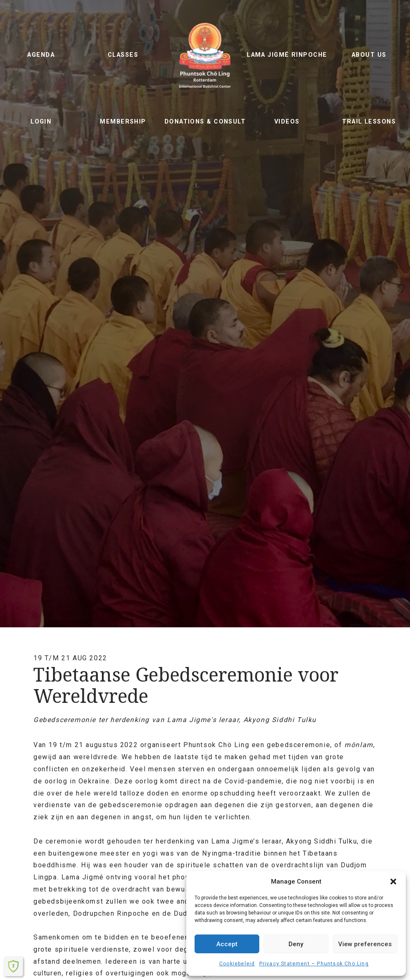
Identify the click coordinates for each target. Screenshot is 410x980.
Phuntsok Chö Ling (205, 55)
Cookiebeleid (237, 964)
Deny (296, 944)
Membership (123, 122)
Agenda (41, 55)
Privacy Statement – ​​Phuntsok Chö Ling (314, 964)
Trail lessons (369, 122)
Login (41, 122)
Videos (287, 122)
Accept (227, 944)
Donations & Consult (205, 122)
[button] (393, 881)
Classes (123, 55)
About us (369, 55)
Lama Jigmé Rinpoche (287, 55)
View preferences (365, 944)
